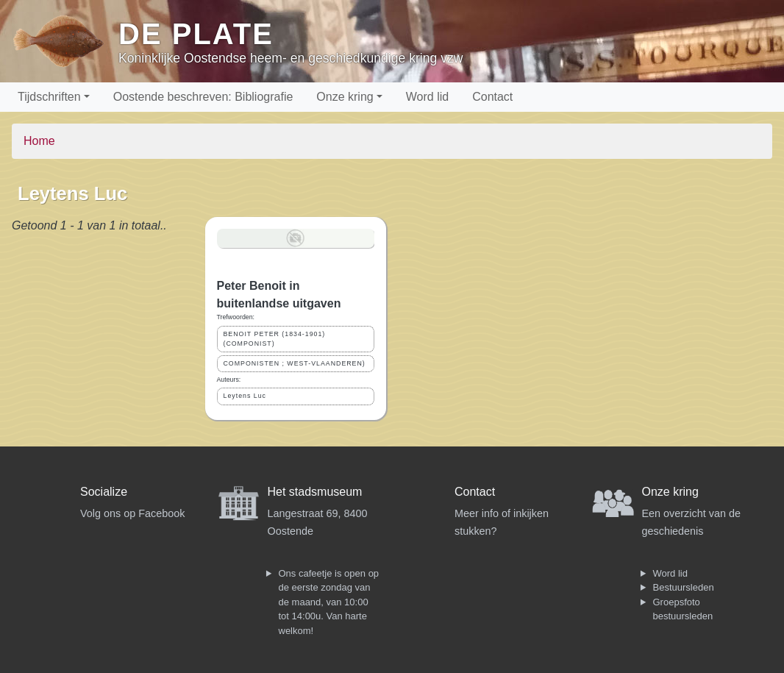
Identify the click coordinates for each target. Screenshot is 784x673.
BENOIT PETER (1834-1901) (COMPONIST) (275, 339)
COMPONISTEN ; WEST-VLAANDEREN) (295, 363)
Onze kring (345, 97)
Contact (492, 97)
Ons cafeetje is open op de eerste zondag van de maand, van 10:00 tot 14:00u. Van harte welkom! (329, 602)
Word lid (427, 97)
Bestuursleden (684, 587)
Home (39, 141)
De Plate (196, 34)
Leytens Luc (245, 396)
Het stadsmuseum (315, 492)
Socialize (104, 492)
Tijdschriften (49, 97)
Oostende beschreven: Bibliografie (203, 97)
